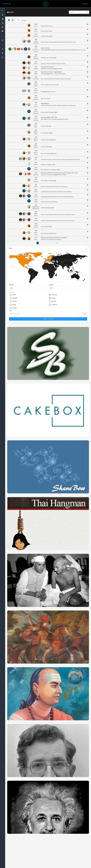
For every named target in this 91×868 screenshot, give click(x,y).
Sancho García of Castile (69, 50)
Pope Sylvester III (45, 26)
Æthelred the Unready (47, 69)
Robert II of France (46, 64)
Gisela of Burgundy (46, 208)
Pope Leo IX (44, 99)
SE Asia (13, 308)
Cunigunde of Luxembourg (68, 105)
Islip (36, 160)
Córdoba (43, 50)
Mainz (36, 74)
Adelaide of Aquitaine (47, 165)
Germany (43, 74)
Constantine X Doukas (47, 192)
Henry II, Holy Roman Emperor (58, 74)
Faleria (36, 86)
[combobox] (45, 314)
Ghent (36, 127)
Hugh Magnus (45, 197)
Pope (55, 140)
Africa (13, 295)
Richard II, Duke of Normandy (68, 42)
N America (53, 295)
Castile (53, 50)
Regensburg (36, 209)
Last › (57, 243)
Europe (52, 298)
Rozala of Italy (45, 126)
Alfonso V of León (80, 50)
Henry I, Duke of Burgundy (48, 112)
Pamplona (36, 175)
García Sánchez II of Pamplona (49, 170)
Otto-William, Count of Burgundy (49, 119)
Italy (42, 92)
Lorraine (36, 202)
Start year (11, 285)
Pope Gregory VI (45, 31)
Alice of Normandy (46, 79)
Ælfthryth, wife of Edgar (47, 58)
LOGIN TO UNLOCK (48, 319)
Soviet (13, 305)
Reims (36, 216)
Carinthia (36, 182)
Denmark (60, 69)
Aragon (60, 175)
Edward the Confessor (47, 160)
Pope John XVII (45, 140)
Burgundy (36, 113)
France (36, 64)
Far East (13, 301)
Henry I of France (45, 215)
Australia (14, 298)
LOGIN (84, 4)
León (61, 50)
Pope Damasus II (45, 36)
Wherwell (36, 59)
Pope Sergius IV (45, 233)
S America (53, 305)
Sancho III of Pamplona (47, 175)
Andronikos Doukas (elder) (64, 192)
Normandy (36, 43)
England (36, 69)
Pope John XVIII (45, 154)
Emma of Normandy (63, 160)
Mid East (53, 301)
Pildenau (36, 36)
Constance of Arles (60, 64)
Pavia (36, 93)
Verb (10, 311)
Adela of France (45, 221)
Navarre (57, 50)
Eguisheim (36, 99)
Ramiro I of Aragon (46, 187)
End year (51, 285)
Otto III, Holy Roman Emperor (48, 85)
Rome (36, 26)
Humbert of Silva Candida (48, 202)
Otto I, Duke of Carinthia (47, 181)
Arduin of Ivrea (51, 92)
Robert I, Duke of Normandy (48, 42)
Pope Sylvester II (45, 133)
